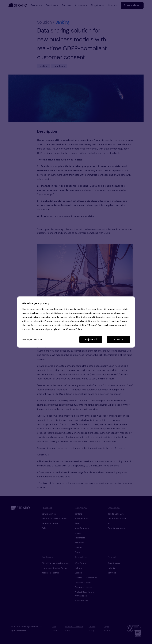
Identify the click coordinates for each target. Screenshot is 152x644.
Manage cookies (32, 340)
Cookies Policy (74, 329)
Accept (119, 340)
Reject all (91, 340)
